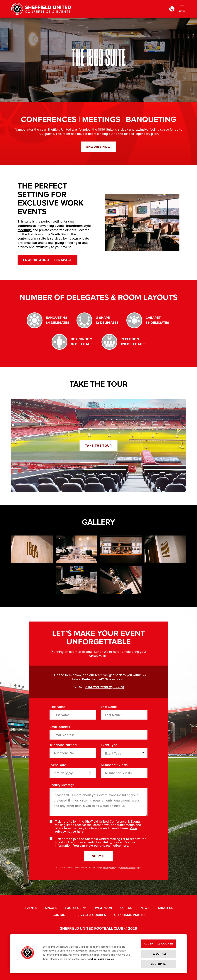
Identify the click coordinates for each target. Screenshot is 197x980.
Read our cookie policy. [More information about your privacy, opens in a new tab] (101, 959)
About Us (165, 908)
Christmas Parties (130, 915)
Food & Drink (76, 908)
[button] (28, 954)
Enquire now (98, 147)
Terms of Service (128, 868)
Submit (99, 856)
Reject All (159, 954)
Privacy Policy (109, 868)
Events (31, 908)
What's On (103, 908)
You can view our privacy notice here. (101, 846)
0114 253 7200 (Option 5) (104, 687)
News (145, 908)
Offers (126, 908)
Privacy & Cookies (91, 915)
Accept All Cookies (159, 944)
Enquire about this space (47, 260)
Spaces (51, 908)
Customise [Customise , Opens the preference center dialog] (159, 964)
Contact (60, 915)
